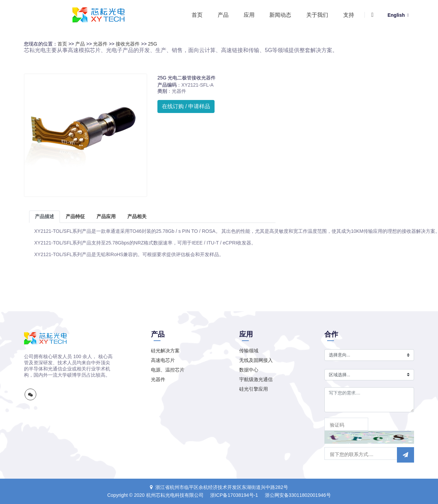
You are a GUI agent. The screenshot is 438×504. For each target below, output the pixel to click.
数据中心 (249, 370)
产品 (223, 15)
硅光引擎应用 (254, 389)
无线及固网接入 (256, 360)
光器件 (100, 44)
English (398, 15)
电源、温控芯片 (168, 370)
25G (153, 44)
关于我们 (317, 15)
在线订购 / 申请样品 (186, 106)
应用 (249, 15)
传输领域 (249, 351)
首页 (197, 15)
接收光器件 (128, 44)
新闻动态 (280, 15)
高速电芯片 (163, 360)
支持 (349, 15)
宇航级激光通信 (256, 379)
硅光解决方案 (165, 351)
